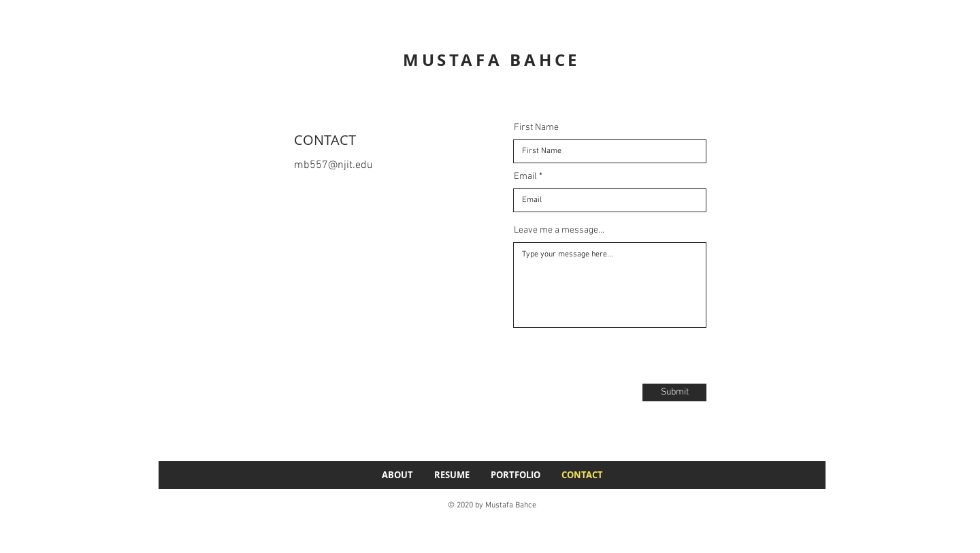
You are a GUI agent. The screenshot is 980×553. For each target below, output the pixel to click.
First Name (536, 128)
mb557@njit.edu (333, 165)
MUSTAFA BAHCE (491, 60)
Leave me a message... (559, 231)
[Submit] (674, 392)
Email (525, 177)
